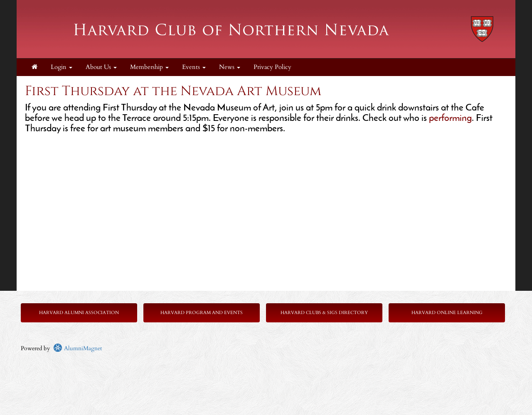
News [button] (230, 67)
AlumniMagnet (78, 348)
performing (450, 119)
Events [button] (194, 67)
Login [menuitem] (62, 67)
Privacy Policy (272, 67)
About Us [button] (101, 67)
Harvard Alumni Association (79, 313)
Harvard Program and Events (202, 313)
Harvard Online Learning (447, 313)
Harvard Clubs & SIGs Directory (324, 313)
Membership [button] (149, 67)
